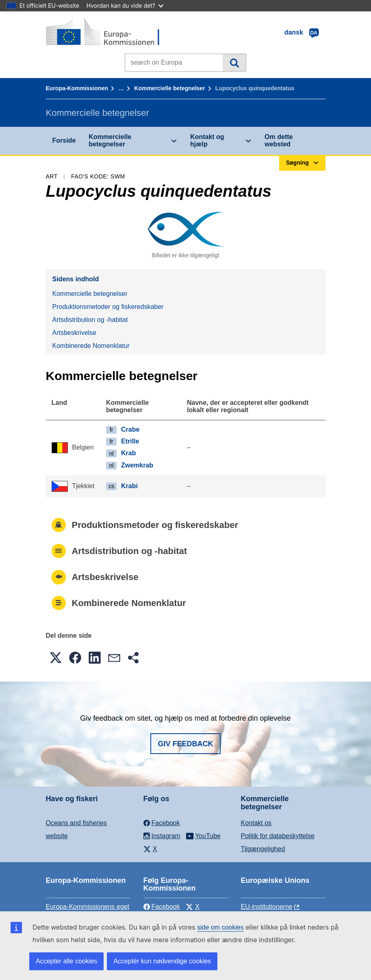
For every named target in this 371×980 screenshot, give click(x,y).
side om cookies (220, 927)
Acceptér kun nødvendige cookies (162, 961)
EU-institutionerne (267, 907)
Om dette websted (279, 140)
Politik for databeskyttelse (278, 836)
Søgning (234, 63)
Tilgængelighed (263, 849)
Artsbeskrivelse (74, 333)
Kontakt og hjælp (207, 140)
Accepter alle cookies (66, 961)
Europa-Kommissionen (77, 88)
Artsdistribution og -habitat (90, 320)
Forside (64, 140)
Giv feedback (185, 744)
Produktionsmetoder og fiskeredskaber (108, 307)
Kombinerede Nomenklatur (91, 346)
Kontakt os (256, 823)
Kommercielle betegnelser (169, 88)
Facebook (162, 907)
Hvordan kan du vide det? (125, 5)
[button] (56, 658)
